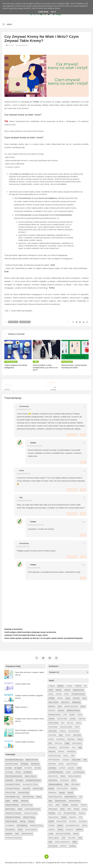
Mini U (74, 779)
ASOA (51, 689)
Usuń (83, 435)
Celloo (80, 713)
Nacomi (70, 791)
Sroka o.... (32, 861)
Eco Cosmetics (74, 730)
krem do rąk (38, 787)
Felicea (80, 738)
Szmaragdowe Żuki (72, 824)
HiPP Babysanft (54, 759)
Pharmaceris (53, 808)
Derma (78, 722)
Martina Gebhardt (74, 775)
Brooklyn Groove (54, 713)
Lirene (79, 767)
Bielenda (61, 709)
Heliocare (52, 750)
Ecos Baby (52, 734)
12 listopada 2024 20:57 (24, 409)
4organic (61, 685)
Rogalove (73, 816)
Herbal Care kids (55, 754)
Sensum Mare (62, 820)
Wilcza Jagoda (54, 837)
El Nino (68, 734)
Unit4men (79, 828)
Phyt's (62, 808)
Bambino (52, 705)
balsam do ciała (32, 759)
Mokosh (51, 787)
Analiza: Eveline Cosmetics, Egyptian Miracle (29, 696)
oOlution (63, 845)
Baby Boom (65, 701)
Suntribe (51, 824)
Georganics (53, 746)
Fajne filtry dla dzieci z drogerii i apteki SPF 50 (30, 673)
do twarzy (9, 771)
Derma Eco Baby (66, 726)
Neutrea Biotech (74, 800)
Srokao (33, 443)
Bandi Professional (71, 705)
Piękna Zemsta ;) (21, 706)
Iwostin (61, 763)
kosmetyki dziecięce (13, 787)
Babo (84, 697)
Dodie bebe (53, 730)
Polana (84, 808)
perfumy (31, 820)
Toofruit (60, 828)
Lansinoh (62, 767)
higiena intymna (31, 775)
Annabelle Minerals (78, 693)
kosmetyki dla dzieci (33, 779)
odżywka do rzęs (31, 812)
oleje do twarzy (29, 816)
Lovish (68, 771)
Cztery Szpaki (53, 722)
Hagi (80, 746)
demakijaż (25, 763)
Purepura (82, 812)
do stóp (38, 767)
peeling (23, 820)
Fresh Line (58, 742)
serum (20, 828)
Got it (53, 12)
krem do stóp (10, 791)
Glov (74, 746)
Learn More (43, 12)
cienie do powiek (12, 763)
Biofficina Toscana (73, 709)
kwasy (39, 795)
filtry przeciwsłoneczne (14, 775)
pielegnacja (25, 322)
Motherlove (52, 791)
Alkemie (59, 689)
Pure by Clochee (70, 812)
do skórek (28, 767)
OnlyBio (65, 804)
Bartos (83, 705)
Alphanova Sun (78, 689)
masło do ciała (27, 804)
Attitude (60, 697)
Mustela (62, 791)
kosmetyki (13, 322)
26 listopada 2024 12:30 (35, 446)
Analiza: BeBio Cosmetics (25, 741)
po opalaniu (10, 824)
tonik (17, 832)
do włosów (27, 771)
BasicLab (52, 709)
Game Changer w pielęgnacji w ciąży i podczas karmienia (29, 731)
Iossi (85, 759)
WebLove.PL (83, 861)
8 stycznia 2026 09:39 (34, 568)
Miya (67, 783)
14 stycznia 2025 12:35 (23, 474)
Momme (74, 787)
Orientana (74, 804)
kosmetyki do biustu (13, 783)
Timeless (52, 828)
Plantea (76, 808)
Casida (72, 713)
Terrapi (85, 824)
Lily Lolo (71, 767)
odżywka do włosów (13, 816)
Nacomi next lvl (70, 795)
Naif (80, 795)
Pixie (69, 808)
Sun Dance (83, 820)
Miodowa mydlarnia (55, 783)
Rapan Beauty (54, 816)
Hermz (66, 754)
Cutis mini (82, 717)
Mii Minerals (64, 779)
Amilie (66, 693)
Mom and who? (63, 787)
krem (36, 362)
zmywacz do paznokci (13, 837)
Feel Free (71, 738)
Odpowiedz (72, 435)
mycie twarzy (10, 808)
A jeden (69, 685)
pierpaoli (72, 845)
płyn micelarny (22, 824)
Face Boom (61, 738)
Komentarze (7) (22, 45)
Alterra (51, 693)
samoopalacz (10, 828)
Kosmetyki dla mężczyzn (14, 759)
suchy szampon (31, 828)
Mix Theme (61, 861)
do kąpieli (18, 767)
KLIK (53, 265)
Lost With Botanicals (56, 771)
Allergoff (67, 689)
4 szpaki (52, 685)
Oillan (58, 804)
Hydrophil (66, 759)
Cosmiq (73, 717)
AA (85, 685)
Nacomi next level (55, 795)
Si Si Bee (73, 820)
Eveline (51, 738)
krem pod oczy (11, 362)
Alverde (59, 693)
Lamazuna (52, 767)
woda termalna (27, 832)
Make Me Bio (53, 775)
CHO (65, 713)
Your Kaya (72, 837)
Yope (64, 837)
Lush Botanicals (79, 771)
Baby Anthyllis (53, 701)
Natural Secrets (61, 800)
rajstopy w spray (36, 824)
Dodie (77, 726)
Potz (59, 812)
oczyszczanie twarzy (33, 808)
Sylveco (60, 824)
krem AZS (26, 787)
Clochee (51, 717)
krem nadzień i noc (12, 795)
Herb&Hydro (71, 750)
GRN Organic (77, 742)
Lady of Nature (72, 763)
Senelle (51, 820)
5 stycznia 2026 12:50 (23, 547)
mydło (20, 808)
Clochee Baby (62, 717)
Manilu (63, 775)
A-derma (78, 685)
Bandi (60, 705)
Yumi (80, 837)
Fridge (67, 742)
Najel (50, 800)
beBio (75, 841)
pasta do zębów (11, 820)
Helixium (61, 750)
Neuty (51, 804)
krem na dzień (24, 791)
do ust (18, 771)
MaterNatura (53, 779)
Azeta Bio (76, 697)
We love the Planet (63, 832)
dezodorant (35, 763)
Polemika (52, 812)
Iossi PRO (52, 763)
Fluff (50, 742)
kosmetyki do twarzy (30, 783)
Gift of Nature (64, 746)
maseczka (25, 800)
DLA (63, 722)
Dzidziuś (63, 730)
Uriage (51, 832)
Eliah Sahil (77, 734)
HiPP (73, 754)
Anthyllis (51, 697)
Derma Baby (53, 726)
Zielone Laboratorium (62, 841)
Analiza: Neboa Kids (23, 683)
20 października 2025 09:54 (35, 525)
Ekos (61, 734)
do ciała (8, 767)
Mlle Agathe (75, 783)
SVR (80, 816)
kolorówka (9, 779)
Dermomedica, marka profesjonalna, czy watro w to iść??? (45, 368)
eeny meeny (53, 845)
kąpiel (8, 800)
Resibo (64, 816)
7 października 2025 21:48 (24, 501)
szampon (9, 832)
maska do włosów (12, 804)
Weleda (76, 832)
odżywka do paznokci (13, 812)
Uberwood (69, 828)
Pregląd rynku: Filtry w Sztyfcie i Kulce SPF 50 (30, 719)
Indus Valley (76, 759)
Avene (68, 697)
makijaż (15, 800)
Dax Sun (70, 722)
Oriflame (84, 804)
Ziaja (50, 841)
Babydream (76, 701)
